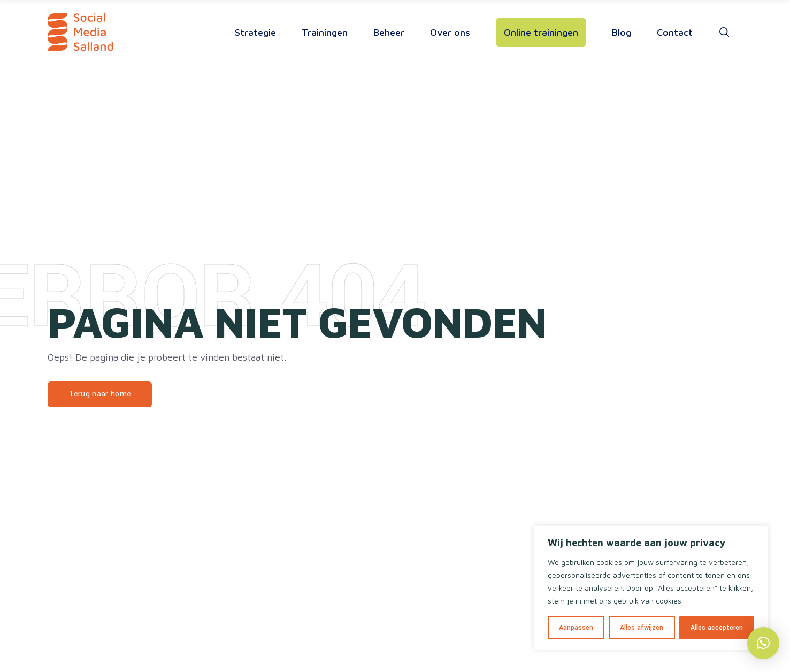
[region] (651, 588)
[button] (763, 643)
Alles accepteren (717, 628)
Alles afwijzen (642, 628)
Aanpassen (576, 628)
